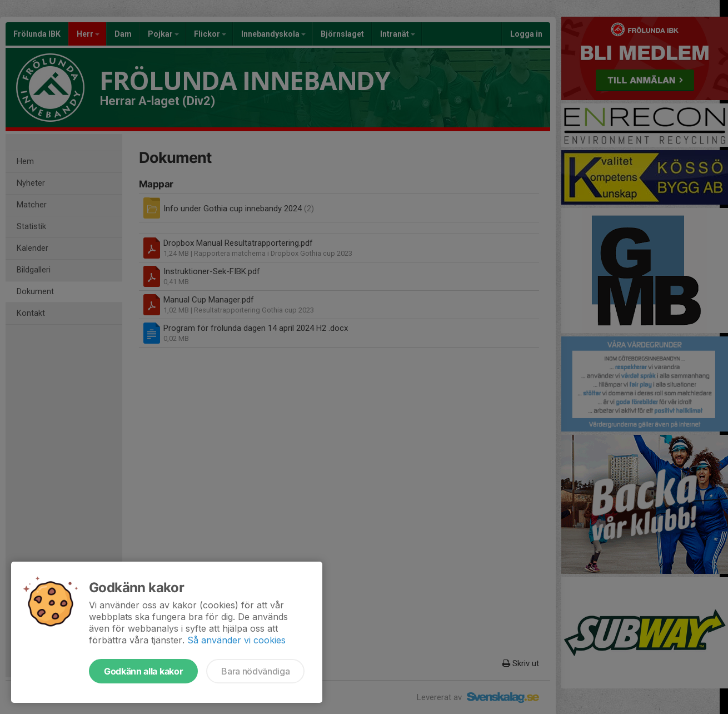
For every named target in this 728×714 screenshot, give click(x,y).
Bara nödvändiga (255, 671)
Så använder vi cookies (236, 640)
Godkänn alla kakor (143, 671)
